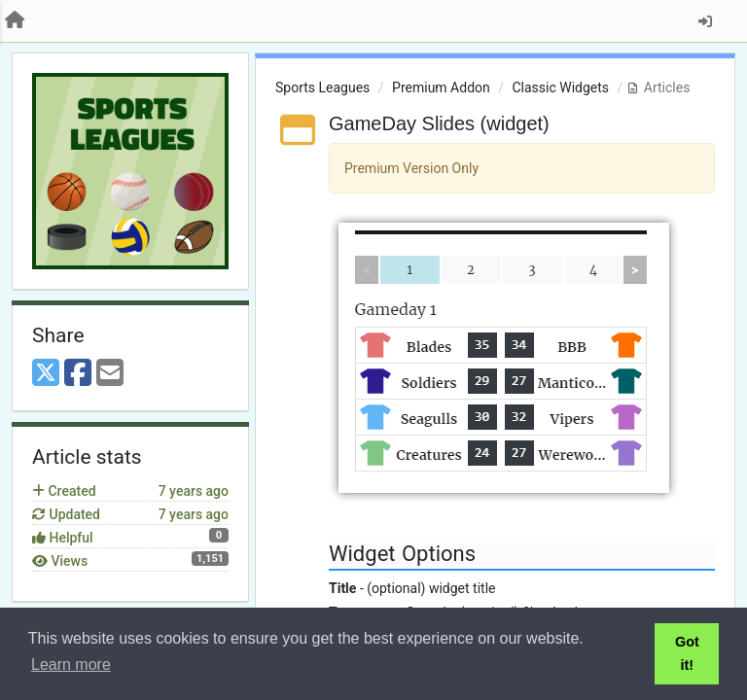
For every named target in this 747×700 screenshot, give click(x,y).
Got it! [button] (687, 653)
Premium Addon (441, 87)
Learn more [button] (71, 665)
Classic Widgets (560, 87)
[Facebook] (78, 374)
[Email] (110, 374)
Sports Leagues (322, 87)
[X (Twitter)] (46, 374)
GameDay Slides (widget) (439, 123)
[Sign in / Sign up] (705, 21)
